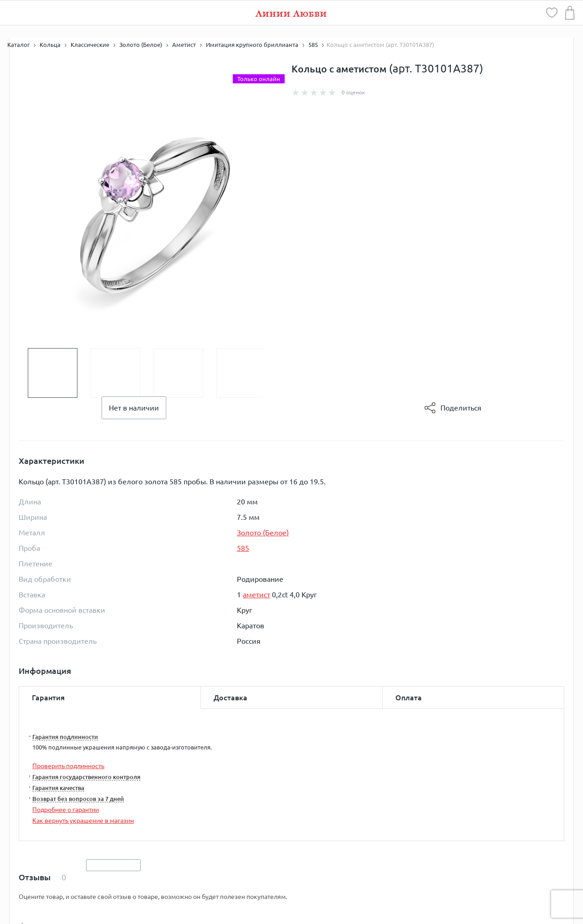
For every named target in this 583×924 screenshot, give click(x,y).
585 (243, 548)
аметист (256, 595)
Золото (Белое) (263, 533)
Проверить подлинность (68, 766)
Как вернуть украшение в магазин (83, 821)
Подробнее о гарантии (66, 810)
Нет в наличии (134, 408)
